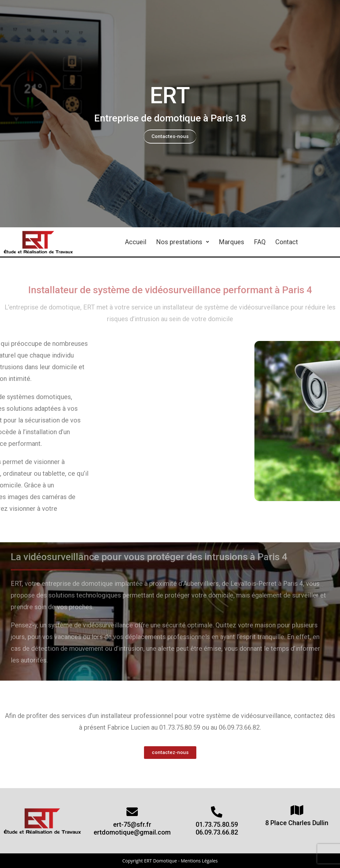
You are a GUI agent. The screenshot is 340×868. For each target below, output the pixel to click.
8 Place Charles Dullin (297, 823)
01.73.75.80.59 (217, 824)
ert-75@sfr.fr (132, 824)
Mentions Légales (199, 861)
